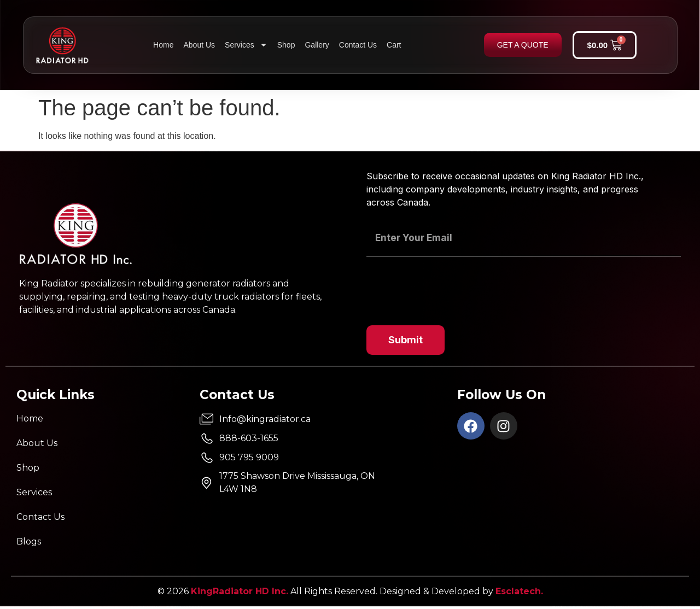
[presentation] (450, 286)
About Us (199, 45)
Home (163, 45)
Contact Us (358, 45)
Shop (286, 45)
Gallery (317, 45)
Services (246, 45)
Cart (394, 45)
